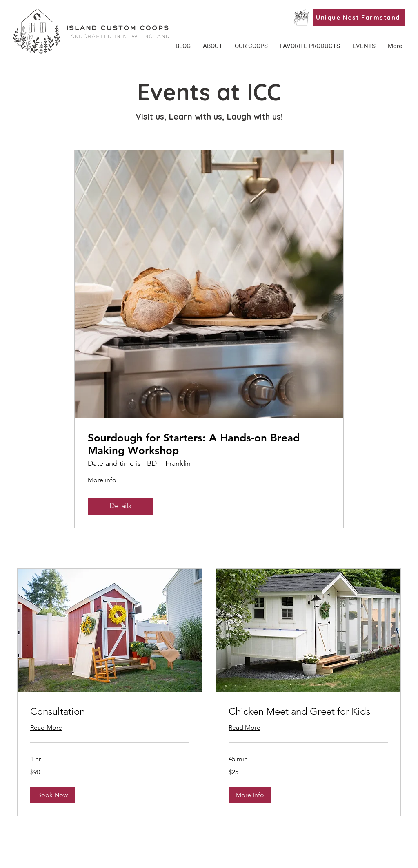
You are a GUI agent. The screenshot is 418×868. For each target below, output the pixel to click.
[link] (110, 711)
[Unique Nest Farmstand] (359, 17)
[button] (310, 46)
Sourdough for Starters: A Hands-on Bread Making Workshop (194, 444)
